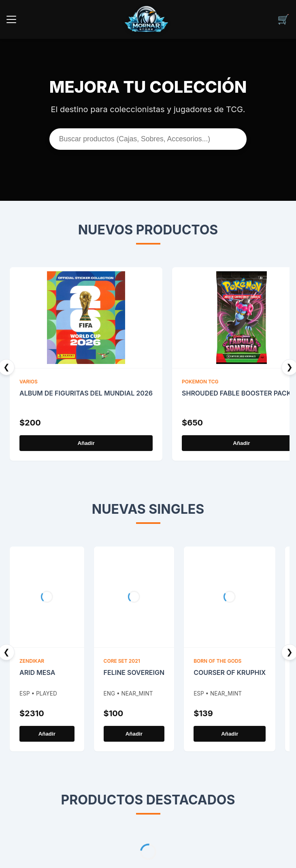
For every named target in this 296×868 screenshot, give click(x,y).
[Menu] (11, 19)
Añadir (86, 443)
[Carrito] (283, 19)
